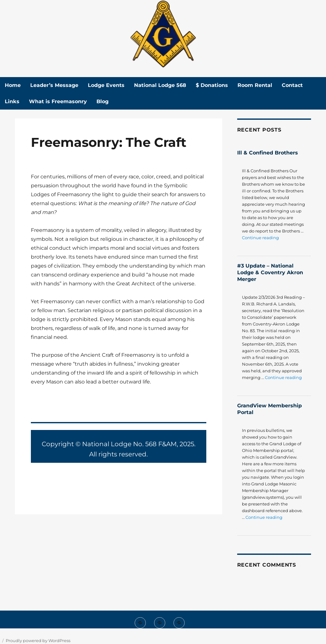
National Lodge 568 (160, 85)
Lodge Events (106, 85)
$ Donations (212, 85)
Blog (103, 101)
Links (12, 101)
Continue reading (260, 238)
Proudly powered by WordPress (38, 640)
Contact (292, 85)
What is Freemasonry (58, 101)
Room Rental (255, 85)
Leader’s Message (54, 85)
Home (13, 85)
